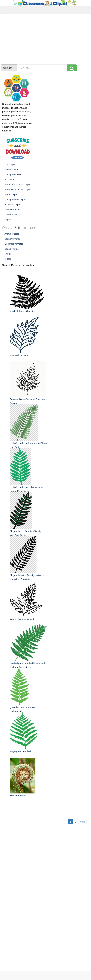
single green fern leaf (20, 751)
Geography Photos (14, 244)
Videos (8, 259)
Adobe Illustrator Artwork (22, 619)
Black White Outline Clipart (18, 190)
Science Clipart (12, 210)
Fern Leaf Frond (18, 795)
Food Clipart (11, 215)
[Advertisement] (46, 38)
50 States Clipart (13, 205)
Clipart (8, 220)
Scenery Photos (12, 239)
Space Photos (11, 249)
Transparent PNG (13, 175)
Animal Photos (12, 234)
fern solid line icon (19, 355)
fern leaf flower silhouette (22, 311)
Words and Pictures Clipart (18, 185)
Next (82, 822)
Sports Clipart (11, 195)
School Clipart (11, 170)
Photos (8, 254)
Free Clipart (10, 165)
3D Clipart (10, 180)
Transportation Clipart (15, 200)
